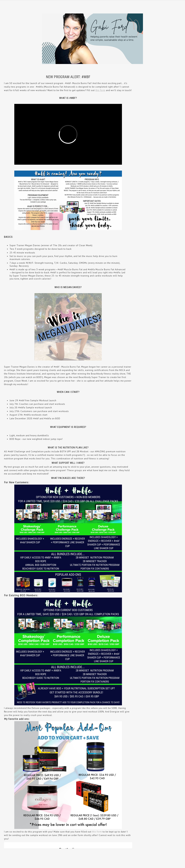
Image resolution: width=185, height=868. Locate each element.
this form (100, 90)
